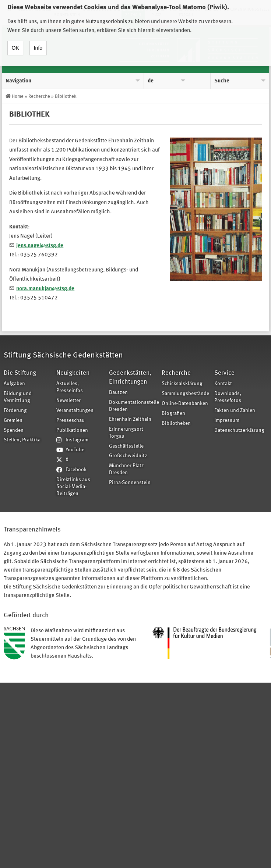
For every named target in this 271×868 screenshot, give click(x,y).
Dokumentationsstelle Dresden (133, 406)
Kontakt (223, 384)
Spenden (14, 431)
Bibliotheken (176, 424)
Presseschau (71, 421)
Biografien (173, 414)
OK (15, 42)
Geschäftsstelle (126, 446)
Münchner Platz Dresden (126, 469)
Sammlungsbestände (185, 394)
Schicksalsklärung (182, 384)
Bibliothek (66, 97)
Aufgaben (14, 384)
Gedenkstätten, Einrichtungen (130, 378)
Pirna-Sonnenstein (130, 483)
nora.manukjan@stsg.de (45, 289)
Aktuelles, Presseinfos (70, 387)
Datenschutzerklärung (238, 431)
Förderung (15, 411)
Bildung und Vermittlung (18, 397)
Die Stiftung (20, 373)
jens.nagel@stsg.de (40, 246)
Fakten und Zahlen (235, 411)
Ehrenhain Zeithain (130, 419)
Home (18, 97)
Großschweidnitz (128, 456)
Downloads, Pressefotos (228, 397)
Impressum (227, 421)
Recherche (39, 97)
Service (224, 373)
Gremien (13, 421)
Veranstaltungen (75, 411)
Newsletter (68, 401)
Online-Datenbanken (185, 404)
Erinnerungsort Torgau (126, 433)
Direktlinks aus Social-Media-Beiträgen (73, 487)
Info (38, 42)
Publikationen (72, 431)
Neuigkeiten (73, 373)
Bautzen (118, 393)
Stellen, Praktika (22, 440)
